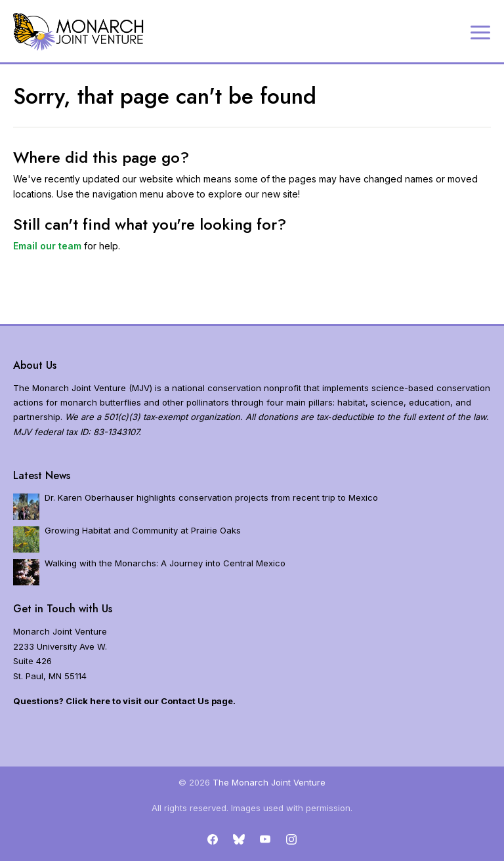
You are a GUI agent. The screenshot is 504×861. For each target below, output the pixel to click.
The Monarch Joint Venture (269, 782)
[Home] (79, 32)
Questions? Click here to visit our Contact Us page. (124, 701)
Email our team (47, 246)
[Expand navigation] (480, 31)
